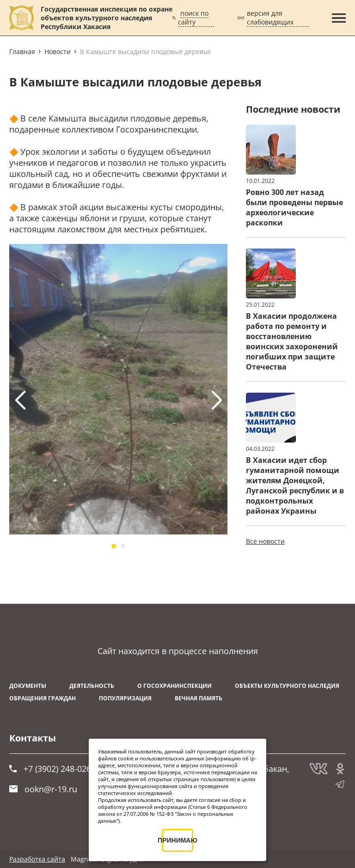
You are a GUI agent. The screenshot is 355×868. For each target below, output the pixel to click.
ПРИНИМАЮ (178, 840)
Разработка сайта (37, 859)
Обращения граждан (43, 698)
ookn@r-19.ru (43, 789)
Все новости (265, 541)
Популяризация (125, 698)
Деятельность (92, 686)
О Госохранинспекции (174, 686)
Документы (28, 686)
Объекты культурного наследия (287, 686)
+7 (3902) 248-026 (50, 769)
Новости (58, 52)
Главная (22, 52)
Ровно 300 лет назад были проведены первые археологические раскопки (294, 207)
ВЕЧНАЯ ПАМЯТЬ (199, 698)
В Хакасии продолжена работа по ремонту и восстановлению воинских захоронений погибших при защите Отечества (292, 341)
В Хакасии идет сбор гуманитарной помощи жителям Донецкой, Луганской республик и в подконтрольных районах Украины (295, 486)
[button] (114, 546)
